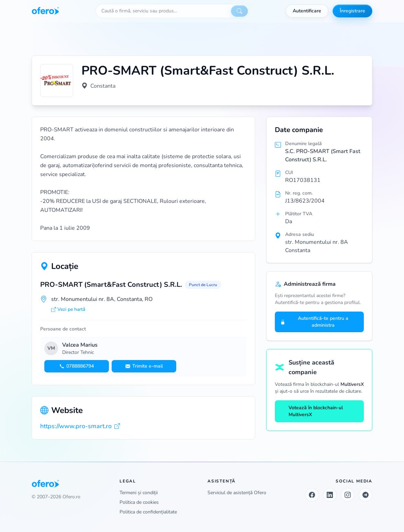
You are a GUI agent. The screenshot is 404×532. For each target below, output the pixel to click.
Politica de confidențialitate (148, 512)
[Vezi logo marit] (57, 80)
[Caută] (239, 11)
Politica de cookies (139, 502)
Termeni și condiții (139, 493)
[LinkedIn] (330, 495)
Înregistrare (352, 11)
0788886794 (77, 366)
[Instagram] (348, 495)
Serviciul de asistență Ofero (237, 493)
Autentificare (307, 11)
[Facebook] (312, 495)
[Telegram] (366, 495)
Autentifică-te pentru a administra (314, 322)
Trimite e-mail (144, 366)
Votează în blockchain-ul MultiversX (312, 411)
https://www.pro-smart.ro (80, 426)
